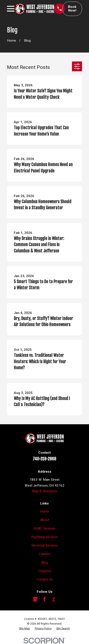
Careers (45, 554)
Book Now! (72, 9)
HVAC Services (45, 528)
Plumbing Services (44, 537)
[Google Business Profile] (35, 599)
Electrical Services (45, 545)
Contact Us (45, 579)
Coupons (45, 571)
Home (44, 511)
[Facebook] (44, 599)
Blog (45, 562)
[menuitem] (24, 629)
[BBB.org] (54, 599)
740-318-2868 (44, 459)
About (45, 520)
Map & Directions (45, 491)
